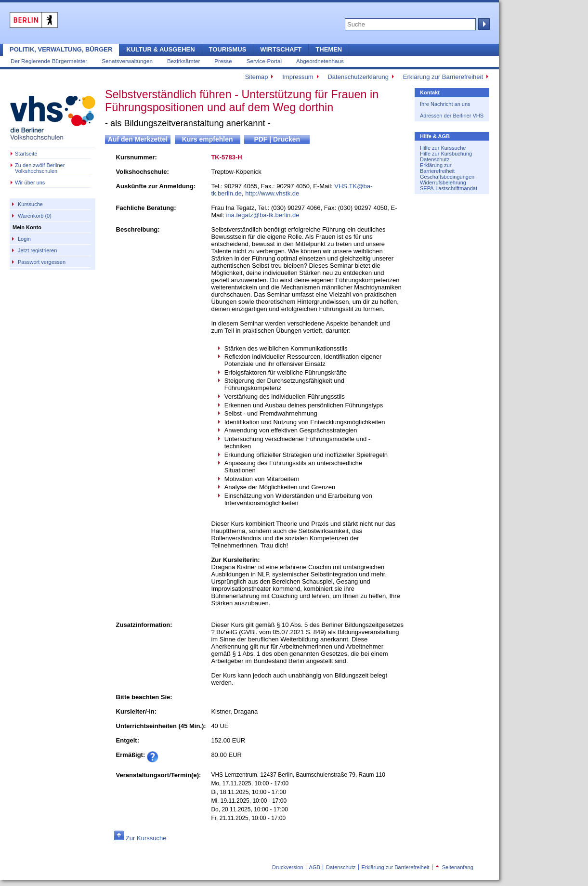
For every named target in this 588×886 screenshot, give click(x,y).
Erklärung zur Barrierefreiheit (443, 77)
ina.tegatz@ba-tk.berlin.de (262, 215)
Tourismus (228, 49)
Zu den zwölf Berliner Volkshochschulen (40, 168)
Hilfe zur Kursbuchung (446, 154)
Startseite (26, 154)
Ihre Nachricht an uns (445, 104)
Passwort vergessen (42, 262)
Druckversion (287, 867)
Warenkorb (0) (35, 216)
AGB (315, 867)
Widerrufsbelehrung (443, 182)
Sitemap (257, 77)
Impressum (298, 77)
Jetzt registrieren (37, 250)
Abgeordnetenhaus (320, 61)
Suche (483, 24)
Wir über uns (30, 182)
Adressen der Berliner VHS (452, 116)
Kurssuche (30, 204)
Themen (329, 49)
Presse (223, 61)
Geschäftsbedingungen (447, 177)
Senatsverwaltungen (127, 61)
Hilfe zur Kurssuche (443, 148)
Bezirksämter (183, 61)
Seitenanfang (454, 867)
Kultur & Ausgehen (160, 49)
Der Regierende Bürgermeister (49, 61)
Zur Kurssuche (146, 838)
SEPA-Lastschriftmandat (449, 188)
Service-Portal (264, 61)
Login (24, 239)
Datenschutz (435, 159)
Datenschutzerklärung (358, 77)
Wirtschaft (281, 49)
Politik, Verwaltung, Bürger (61, 49)
